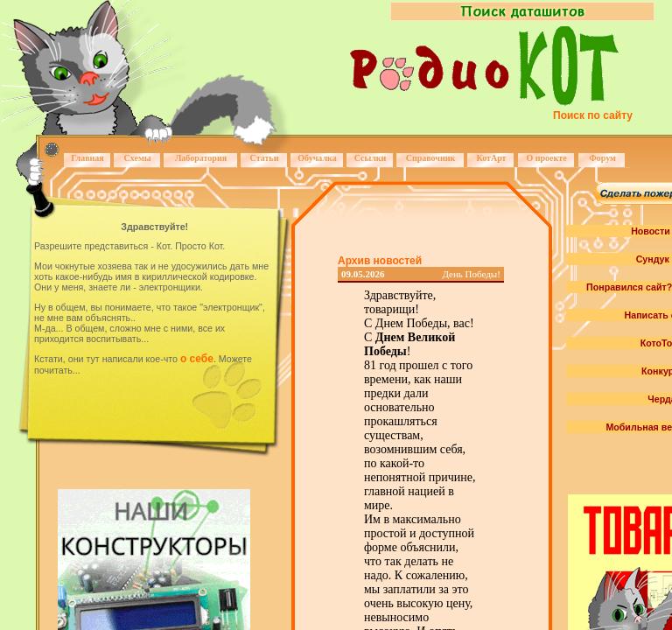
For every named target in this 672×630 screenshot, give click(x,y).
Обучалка (317, 158)
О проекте (546, 158)
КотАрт (491, 158)
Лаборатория (201, 158)
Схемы (137, 158)
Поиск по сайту (593, 115)
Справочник (431, 158)
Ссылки (371, 158)
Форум (602, 158)
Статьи (265, 158)
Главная (87, 158)
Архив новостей (380, 261)
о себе (197, 359)
